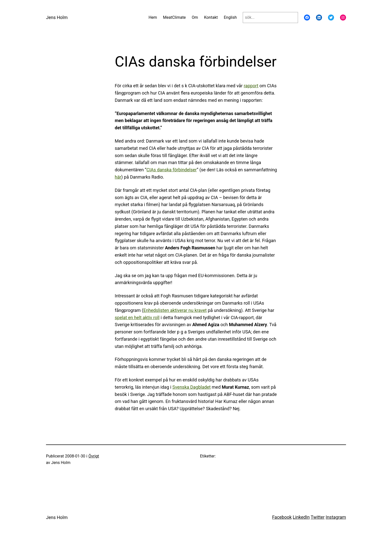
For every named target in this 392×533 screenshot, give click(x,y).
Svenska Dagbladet (192, 387)
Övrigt (94, 456)
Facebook (282, 517)
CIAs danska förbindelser (172, 170)
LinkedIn (301, 517)
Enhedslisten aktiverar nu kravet (175, 310)
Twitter (318, 517)
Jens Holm (57, 17)
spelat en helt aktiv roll (137, 318)
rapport (251, 86)
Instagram (336, 517)
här (118, 177)
